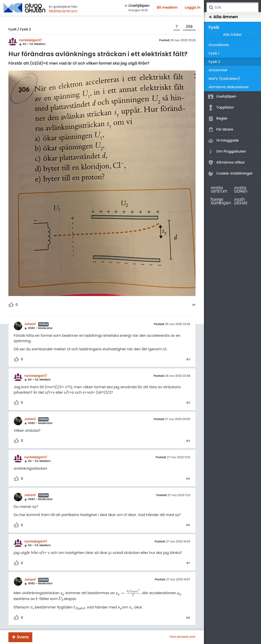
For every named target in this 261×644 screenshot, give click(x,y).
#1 (194, 305)
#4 (188, 441)
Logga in (193, 8)
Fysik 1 (214, 53)
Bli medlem (167, 8)
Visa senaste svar (182, 637)
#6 (188, 525)
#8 (188, 618)
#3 (188, 403)
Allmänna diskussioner (229, 87)
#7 (188, 563)
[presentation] (62, 593)
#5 (188, 479)
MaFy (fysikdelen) (224, 79)
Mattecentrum (63, 11)
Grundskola (219, 45)
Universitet (218, 70)
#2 (188, 360)
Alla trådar (232, 35)
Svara (23, 637)
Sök (211, 7)
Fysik (13, 29)
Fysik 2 (25, 29)
